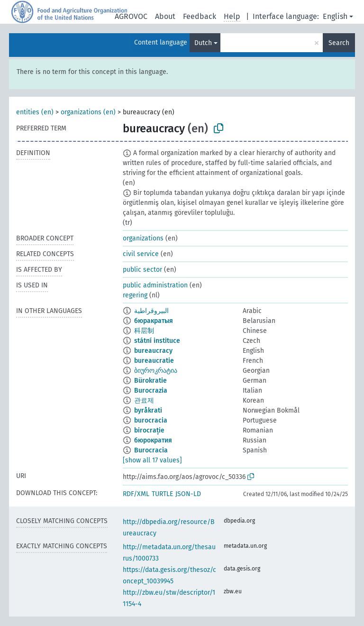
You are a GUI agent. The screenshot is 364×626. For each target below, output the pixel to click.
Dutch (203, 43)
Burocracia (151, 450)
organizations (143, 238)
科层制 (144, 331)
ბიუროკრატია (156, 371)
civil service (141, 254)
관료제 (144, 400)
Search (339, 43)
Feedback (200, 16)
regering (135, 295)
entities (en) (35, 112)
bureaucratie (154, 361)
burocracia (151, 420)
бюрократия (153, 440)
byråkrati (148, 410)
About (165, 16)
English (335, 16)
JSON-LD (188, 494)
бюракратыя (154, 321)
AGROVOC (131, 16)
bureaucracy (153, 351)
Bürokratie (150, 381)
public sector (142, 270)
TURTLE (162, 494)
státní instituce (157, 341)
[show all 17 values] (152, 460)
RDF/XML (136, 494)
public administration (155, 285)
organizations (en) (88, 112)
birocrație (149, 430)
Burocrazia (151, 391)
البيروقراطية (151, 311)
